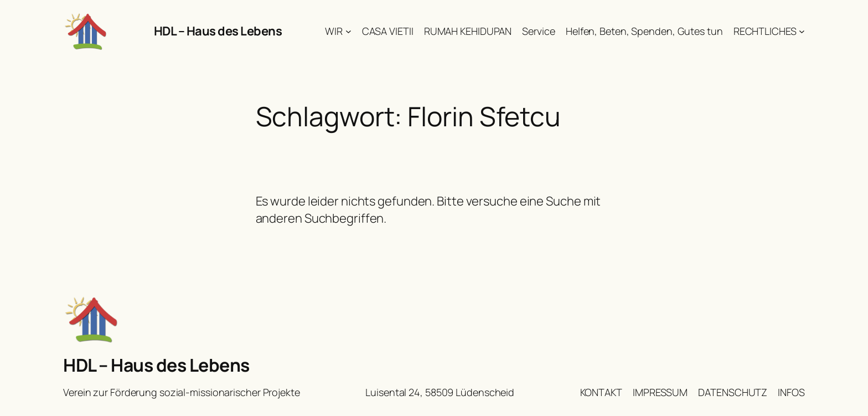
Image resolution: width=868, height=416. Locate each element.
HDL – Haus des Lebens (218, 31)
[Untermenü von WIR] (348, 31)
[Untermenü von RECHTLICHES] (802, 31)
